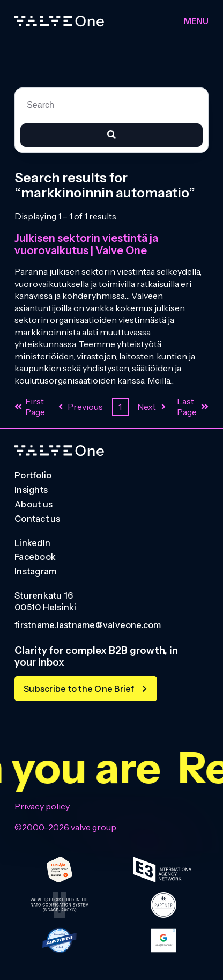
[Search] (111, 135)
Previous (80, 407)
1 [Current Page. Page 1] (120, 407)
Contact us (37, 519)
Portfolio (33, 476)
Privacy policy (42, 806)
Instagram (35, 572)
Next (153, 407)
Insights (31, 490)
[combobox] (111, 105)
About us (34, 505)
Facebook (35, 557)
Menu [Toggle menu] (196, 21)
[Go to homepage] (59, 451)
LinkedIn (32, 543)
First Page (30, 407)
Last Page (193, 407)
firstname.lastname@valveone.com (88, 625)
